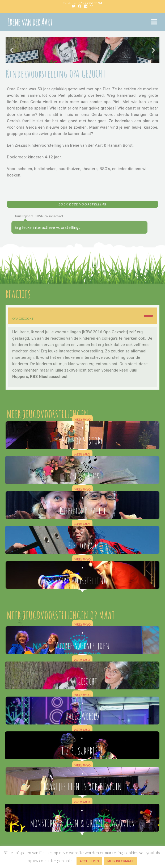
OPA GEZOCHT (23, 319)
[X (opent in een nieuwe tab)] (75, 6)
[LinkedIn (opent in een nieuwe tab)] (87, 6)
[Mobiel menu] (154, 22)
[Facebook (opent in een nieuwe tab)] (81, 6)
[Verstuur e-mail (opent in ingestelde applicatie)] (92, 6)
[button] (12, 50)
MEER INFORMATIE (121, 861)
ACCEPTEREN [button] (89, 861)
